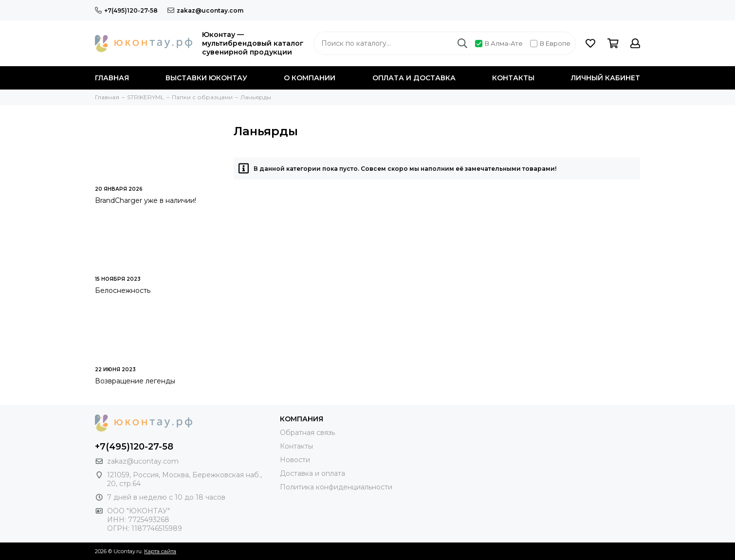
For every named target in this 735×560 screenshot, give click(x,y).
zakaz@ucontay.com (205, 10)
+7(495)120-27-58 (126, 10)
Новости (295, 460)
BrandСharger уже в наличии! (146, 200)
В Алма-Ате (499, 43)
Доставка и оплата (312, 473)
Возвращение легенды (135, 381)
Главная (112, 78)
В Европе (550, 43)
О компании (310, 78)
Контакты (513, 78)
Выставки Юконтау (206, 78)
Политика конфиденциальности (336, 487)
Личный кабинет (606, 78)
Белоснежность (123, 290)
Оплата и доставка (414, 78)
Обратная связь (307, 433)
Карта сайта (160, 551)
